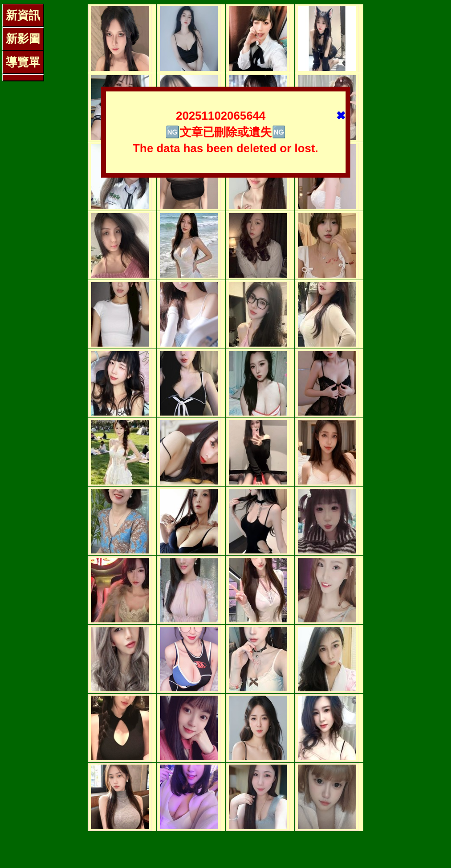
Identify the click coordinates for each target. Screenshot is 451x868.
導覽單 (23, 62)
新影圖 (23, 39)
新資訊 (23, 15)
